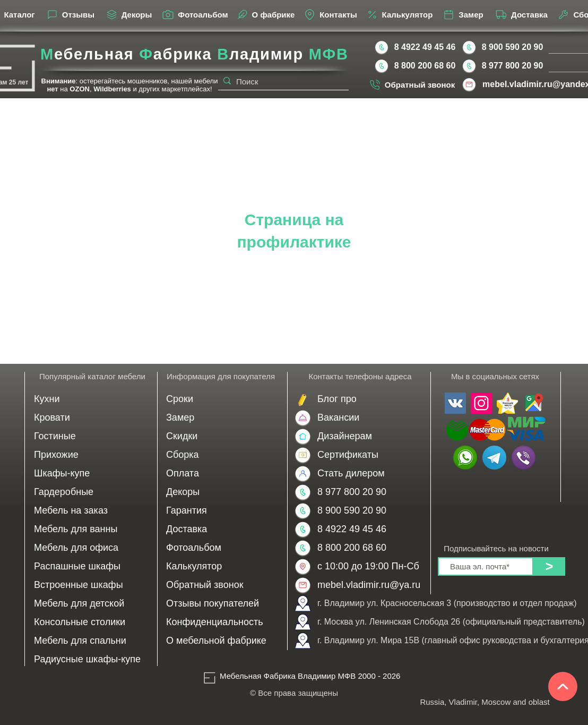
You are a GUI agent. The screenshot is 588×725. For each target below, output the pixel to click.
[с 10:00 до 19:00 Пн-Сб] (368, 566)
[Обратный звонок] (412, 84)
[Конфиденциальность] (222, 622)
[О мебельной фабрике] (222, 641)
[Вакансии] (368, 418)
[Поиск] (281, 82)
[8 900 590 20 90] (512, 47)
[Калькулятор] (399, 15)
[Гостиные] (92, 436)
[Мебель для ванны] (92, 529)
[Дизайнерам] (368, 436)
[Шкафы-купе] (92, 474)
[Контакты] (330, 15)
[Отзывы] (70, 15)
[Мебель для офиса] (92, 548)
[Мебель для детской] (92, 604)
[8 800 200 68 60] (425, 66)
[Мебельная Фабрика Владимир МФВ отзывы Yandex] (507, 403)
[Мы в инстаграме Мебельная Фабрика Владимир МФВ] (481, 403)
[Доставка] (521, 15)
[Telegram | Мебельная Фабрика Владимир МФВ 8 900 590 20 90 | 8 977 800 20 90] (494, 458)
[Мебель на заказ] (92, 511)
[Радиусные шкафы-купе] (92, 659)
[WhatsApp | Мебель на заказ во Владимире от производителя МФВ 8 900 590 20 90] (465, 458)
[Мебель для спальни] (92, 641)
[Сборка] (222, 455)
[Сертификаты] (368, 455)
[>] (549, 566)
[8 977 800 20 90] (512, 66)
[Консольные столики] (92, 622)
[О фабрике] (265, 15)
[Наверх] (563, 686)
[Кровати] (92, 418)
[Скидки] (222, 436)
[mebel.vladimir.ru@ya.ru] (370, 585)
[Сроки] (222, 399)
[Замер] (463, 15)
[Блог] (368, 399)
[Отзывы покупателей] (222, 604)
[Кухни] (92, 399)
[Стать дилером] (368, 474)
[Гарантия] (222, 511)
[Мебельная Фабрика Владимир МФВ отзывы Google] (533, 403)
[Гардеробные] (92, 492)
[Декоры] (128, 15)
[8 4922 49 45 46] (425, 47)
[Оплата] (222, 474)
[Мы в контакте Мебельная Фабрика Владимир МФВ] (455, 403)
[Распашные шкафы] (92, 566)
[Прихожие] (92, 455)
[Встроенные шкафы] (92, 585)
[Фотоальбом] (195, 15)
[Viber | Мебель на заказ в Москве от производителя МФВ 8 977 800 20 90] (524, 458)
